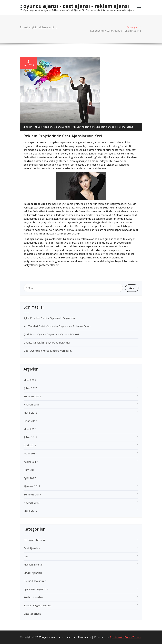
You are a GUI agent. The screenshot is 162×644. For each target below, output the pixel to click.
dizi (26, 556)
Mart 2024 (30, 380)
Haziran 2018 (32, 404)
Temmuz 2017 (32, 494)
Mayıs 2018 (31, 413)
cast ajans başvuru (35, 540)
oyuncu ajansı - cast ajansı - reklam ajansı (76, 6)
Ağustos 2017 (32, 486)
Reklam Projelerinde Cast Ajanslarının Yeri (63, 136)
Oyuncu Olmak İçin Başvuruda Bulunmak (47, 343)
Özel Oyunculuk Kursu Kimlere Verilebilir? (48, 351)
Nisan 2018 (30, 421)
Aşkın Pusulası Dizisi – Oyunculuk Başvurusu (49, 318)
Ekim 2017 (30, 470)
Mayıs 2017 (31, 511)
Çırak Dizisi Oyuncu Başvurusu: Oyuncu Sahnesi (51, 334)
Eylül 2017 (30, 478)
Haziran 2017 (32, 503)
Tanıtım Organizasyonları (38, 605)
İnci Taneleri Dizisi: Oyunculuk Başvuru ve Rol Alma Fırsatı (57, 326)
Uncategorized (32, 614)
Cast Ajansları (45, 127)
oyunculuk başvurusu (36, 589)
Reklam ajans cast (107, 127)
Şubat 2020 (30, 388)
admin (28, 127)
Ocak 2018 (30, 445)
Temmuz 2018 (32, 396)
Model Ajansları (33, 573)
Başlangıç (132, 27)
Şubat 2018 (30, 437)
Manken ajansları (33, 564)
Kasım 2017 (31, 462)
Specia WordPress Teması (125, 637)
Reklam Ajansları (62, 127)
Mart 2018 (30, 429)
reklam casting (125, 127)
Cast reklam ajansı (86, 127)
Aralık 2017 (30, 453)
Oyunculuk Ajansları (35, 581)
